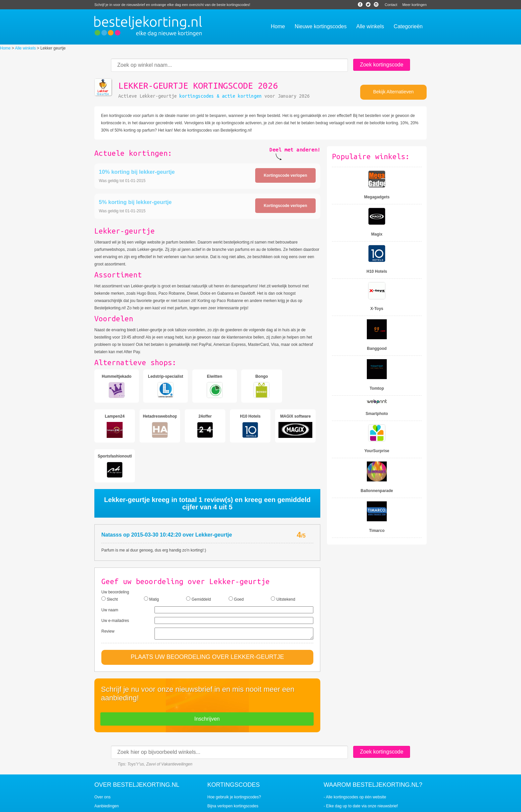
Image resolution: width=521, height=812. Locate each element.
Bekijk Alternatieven (393, 92)
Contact (391, 5)
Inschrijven (207, 681)
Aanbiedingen (106, 768)
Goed (236, 559)
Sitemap (313, 805)
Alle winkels (25, 48)
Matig (152, 559)
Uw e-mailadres (115, 581)
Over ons (103, 759)
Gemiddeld (198, 559)
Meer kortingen (415, 5)
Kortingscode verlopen (286, 175)
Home (5, 48)
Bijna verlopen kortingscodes (233, 768)
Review (108, 591)
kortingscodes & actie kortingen (221, 96)
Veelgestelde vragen (112, 777)
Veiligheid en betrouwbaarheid (121, 786)
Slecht (110, 559)
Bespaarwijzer (290, 805)
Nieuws (268, 805)
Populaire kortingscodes (229, 777)
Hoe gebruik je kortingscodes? (234, 759)
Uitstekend (283, 559)
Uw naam (110, 570)
